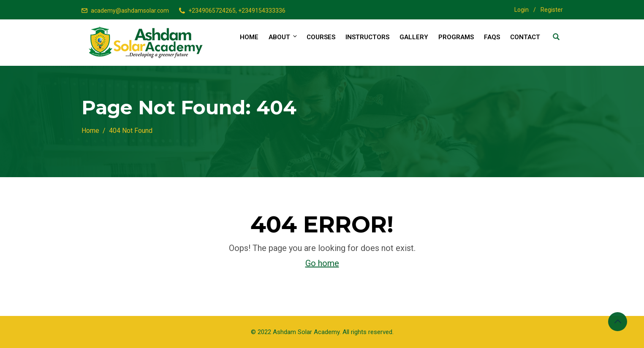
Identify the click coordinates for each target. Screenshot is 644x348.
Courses (321, 37)
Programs (456, 37)
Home (249, 37)
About (283, 37)
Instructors (367, 37)
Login (522, 10)
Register (552, 10)
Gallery (414, 37)
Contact (525, 37)
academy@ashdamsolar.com (130, 11)
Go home (322, 263)
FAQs (492, 37)
